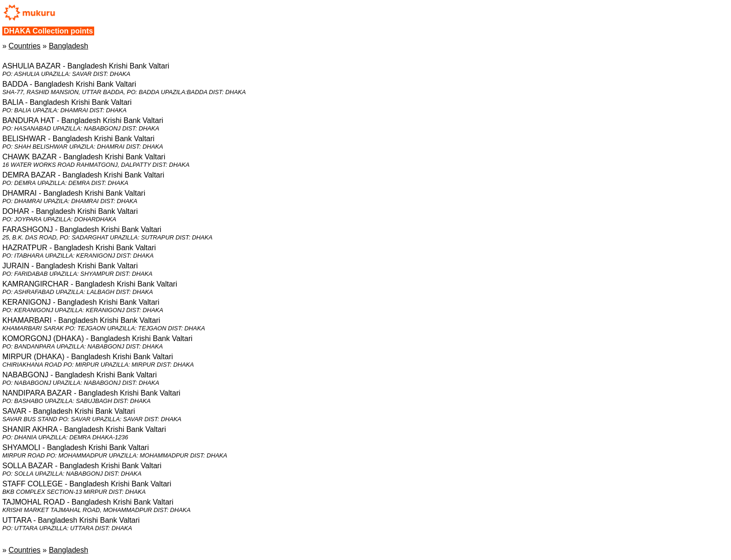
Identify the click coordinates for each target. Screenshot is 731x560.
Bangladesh (69, 46)
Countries (24, 46)
